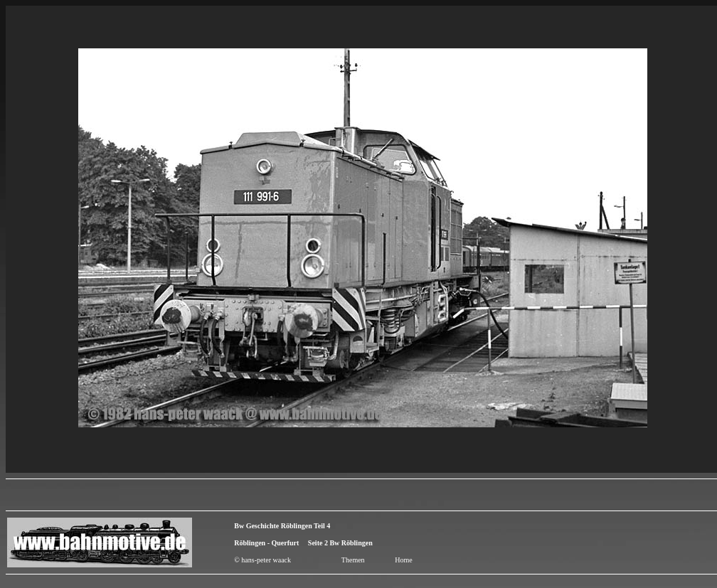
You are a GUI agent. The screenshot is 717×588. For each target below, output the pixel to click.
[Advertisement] (634, 542)
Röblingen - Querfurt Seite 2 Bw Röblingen (303, 543)
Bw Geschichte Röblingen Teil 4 (282, 526)
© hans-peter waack (262, 560)
